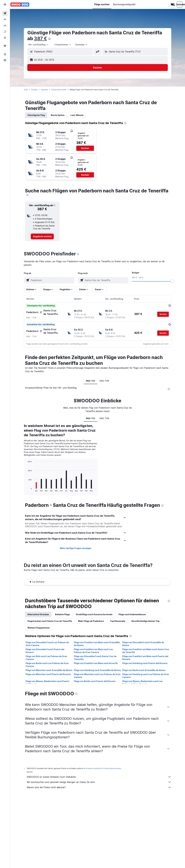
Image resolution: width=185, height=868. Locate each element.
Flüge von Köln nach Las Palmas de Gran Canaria (46, 657)
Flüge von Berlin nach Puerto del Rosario (95, 681)
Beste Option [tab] (58, 115)
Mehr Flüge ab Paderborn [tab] (91, 621)
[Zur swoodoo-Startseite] (20, 4)
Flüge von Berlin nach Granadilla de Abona (144, 670)
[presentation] (49, 39)
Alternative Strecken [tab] (38, 614)
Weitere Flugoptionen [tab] (39, 627)
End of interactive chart (26, 489)
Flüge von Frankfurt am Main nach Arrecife (96, 663)
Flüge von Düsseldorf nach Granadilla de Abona (143, 644)
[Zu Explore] (5, 38)
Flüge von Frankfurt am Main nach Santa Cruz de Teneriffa (146, 650)
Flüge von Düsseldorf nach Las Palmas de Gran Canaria (47, 644)
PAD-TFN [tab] (104, 381)
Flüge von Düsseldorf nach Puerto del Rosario (45, 650)
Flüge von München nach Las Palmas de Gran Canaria (97, 675)
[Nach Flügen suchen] (5, 13)
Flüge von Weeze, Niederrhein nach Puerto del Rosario (47, 682)
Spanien (44, 90)
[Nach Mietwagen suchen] (5, 25)
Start (26, 90)
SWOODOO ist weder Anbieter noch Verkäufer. (99, 777)
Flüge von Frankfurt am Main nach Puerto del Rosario (145, 657)
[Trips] (5, 46)
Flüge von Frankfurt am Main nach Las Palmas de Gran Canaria (93, 650)
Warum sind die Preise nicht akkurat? (99, 787)
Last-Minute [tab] (77, 115)
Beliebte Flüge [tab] (62, 614)
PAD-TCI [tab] (90, 381)
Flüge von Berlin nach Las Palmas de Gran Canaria (47, 664)
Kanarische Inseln (59, 90)
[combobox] (39, 45)
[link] (42, 236)
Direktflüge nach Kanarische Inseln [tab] (94, 614)
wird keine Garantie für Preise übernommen (102, 768)
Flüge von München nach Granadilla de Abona (49, 670)
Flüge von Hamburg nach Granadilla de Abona (97, 670)
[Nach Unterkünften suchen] (5, 19)
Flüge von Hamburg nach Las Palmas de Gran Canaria (146, 675)
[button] (5, 4)
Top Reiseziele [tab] (118, 621)
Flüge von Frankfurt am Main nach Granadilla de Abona (97, 644)
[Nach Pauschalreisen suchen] (5, 32)
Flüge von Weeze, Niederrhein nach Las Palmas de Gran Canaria (142, 682)
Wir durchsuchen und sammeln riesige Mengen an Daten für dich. (99, 782)
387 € (40, 38)
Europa (34, 90)
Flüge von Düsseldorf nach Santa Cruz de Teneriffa (95, 657)
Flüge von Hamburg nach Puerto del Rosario (145, 663)
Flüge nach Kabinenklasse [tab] (132, 614)
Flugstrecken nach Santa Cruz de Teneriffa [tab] (50, 621)
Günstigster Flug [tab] (36, 115)
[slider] (172, 281)
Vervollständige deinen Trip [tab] (145, 621)
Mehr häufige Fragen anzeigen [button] (76, 548)
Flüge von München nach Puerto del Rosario (48, 674)
